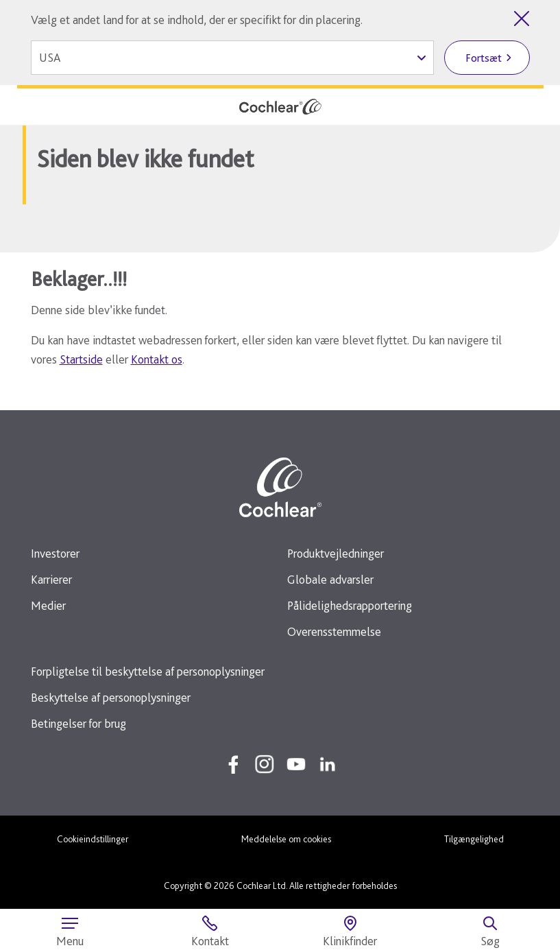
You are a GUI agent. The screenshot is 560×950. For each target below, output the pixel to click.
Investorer (55, 553)
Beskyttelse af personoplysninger (111, 697)
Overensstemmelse (334, 631)
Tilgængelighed (474, 839)
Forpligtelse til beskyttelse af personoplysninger (148, 671)
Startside (81, 359)
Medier (48, 605)
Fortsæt (484, 58)
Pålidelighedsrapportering (350, 605)
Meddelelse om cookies (286, 839)
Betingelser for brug (78, 723)
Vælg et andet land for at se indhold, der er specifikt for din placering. (197, 20)
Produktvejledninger (336, 553)
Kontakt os (157, 359)
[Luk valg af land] (522, 19)
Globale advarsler (330, 579)
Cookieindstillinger (93, 839)
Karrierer (51, 579)
